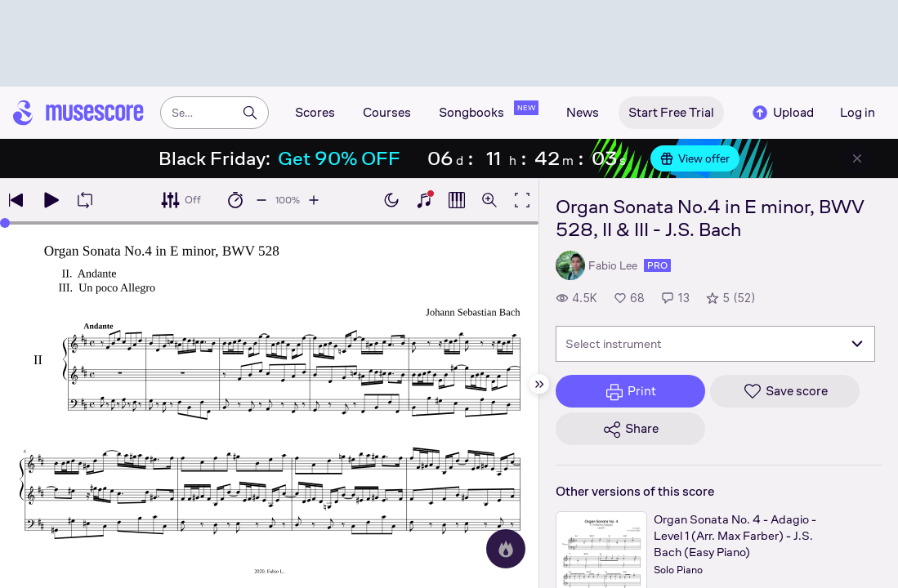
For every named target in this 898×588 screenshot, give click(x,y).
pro (657, 265)
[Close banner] (857, 158)
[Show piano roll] (457, 200)
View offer (695, 158)
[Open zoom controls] (489, 200)
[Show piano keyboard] (424, 200)
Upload (782, 113)
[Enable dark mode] (391, 200)
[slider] (5, 223)
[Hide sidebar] (539, 384)
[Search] (250, 113)
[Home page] (78, 113)
